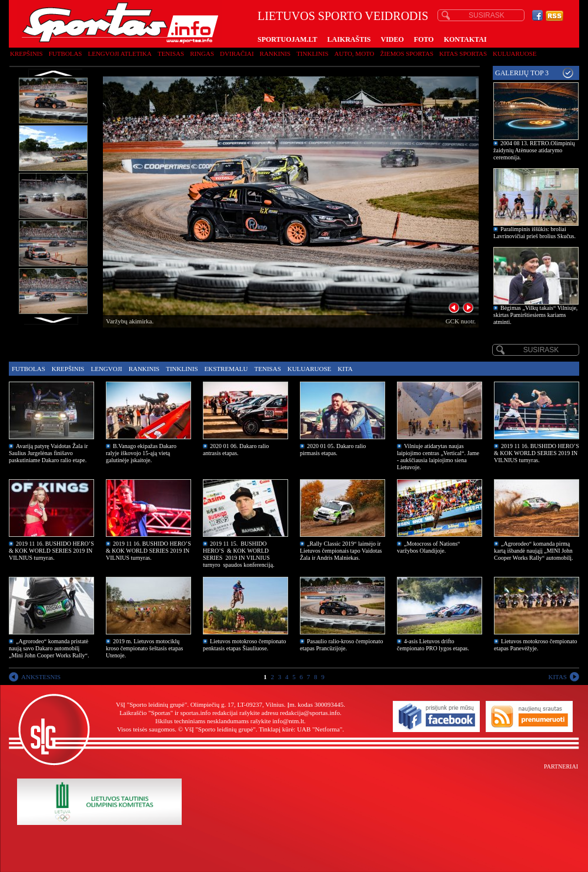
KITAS (557, 677)
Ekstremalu (226, 369)
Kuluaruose (515, 54)
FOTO (424, 39)
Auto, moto (355, 54)
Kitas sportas (463, 54)
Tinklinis (312, 54)
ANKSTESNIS (41, 677)
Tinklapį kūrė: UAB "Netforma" (300, 729)
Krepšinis (26, 54)
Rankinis (275, 54)
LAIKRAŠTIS (349, 39)
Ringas (202, 54)
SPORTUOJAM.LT (287, 39)
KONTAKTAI (465, 39)
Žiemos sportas (407, 54)
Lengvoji (106, 369)
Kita (345, 369)
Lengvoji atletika (119, 54)
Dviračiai (237, 54)
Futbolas (66, 54)
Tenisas (171, 54)
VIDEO (392, 39)
